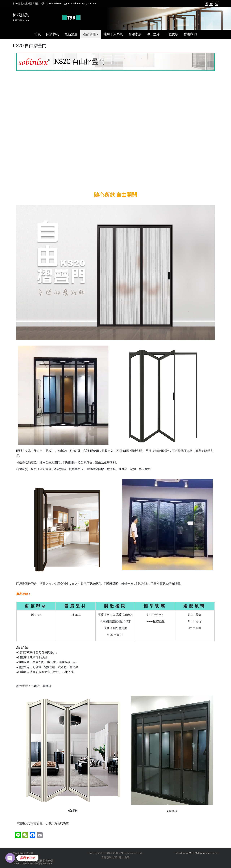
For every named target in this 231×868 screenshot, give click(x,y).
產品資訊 (90, 34)
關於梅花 (53, 34)
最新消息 (71, 34)
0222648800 (56, 4)
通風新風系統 (113, 34)
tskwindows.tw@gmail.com (82, 4)
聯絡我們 (190, 34)
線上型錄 (153, 34)
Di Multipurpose (199, 853)
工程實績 (172, 34)
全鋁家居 (135, 34)
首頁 (38, 34)
